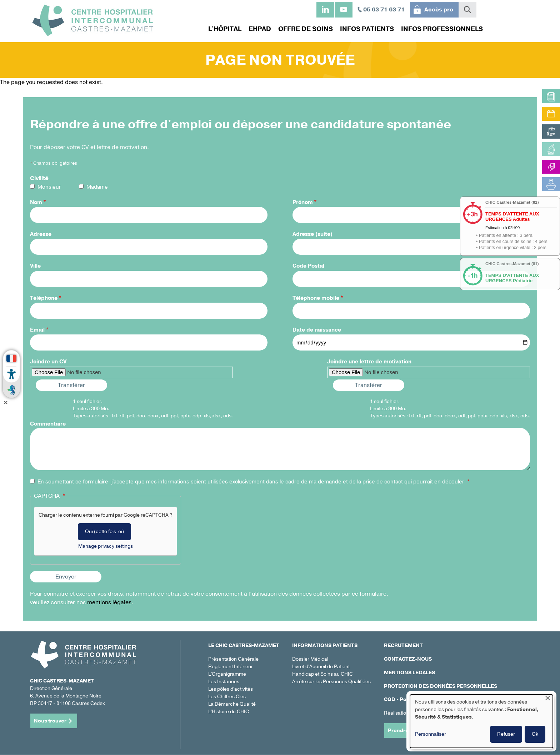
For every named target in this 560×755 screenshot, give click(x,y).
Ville (35, 266)
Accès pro (439, 10)
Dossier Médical (310, 659)
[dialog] (481, 721)
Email (37, 330)
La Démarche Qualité (232, 704)
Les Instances (224, 682)
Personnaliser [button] (431, 734)
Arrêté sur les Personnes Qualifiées (331, 682)
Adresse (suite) (312, 234)
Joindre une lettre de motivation (369, 362)
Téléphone (44, 298)
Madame (97, 187)
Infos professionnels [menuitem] (442, 29)
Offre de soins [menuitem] (306, 29)
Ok (535, 734)
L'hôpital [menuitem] (225, 29)
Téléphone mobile (316, 298)
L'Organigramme (227, 674)
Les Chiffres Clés (227, 697)
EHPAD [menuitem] (260, 29)
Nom (36, 202)
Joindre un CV (48, 362)
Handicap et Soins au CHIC (322, 674)
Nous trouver (50, 721)
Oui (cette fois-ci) (104, 532)
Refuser (506, 734)
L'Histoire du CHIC (229, 712)
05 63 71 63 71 (384, 10)
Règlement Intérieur (231, 667)
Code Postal (308, 266)
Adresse (41, 234)
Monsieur (49, 187)
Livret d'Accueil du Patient (321, 667)
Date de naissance (317, 330)
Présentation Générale (233, 659)
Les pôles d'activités (231, 689)
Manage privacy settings (106, 546)
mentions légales (109, 602)
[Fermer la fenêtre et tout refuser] (547, 699)
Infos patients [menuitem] (367, 29)
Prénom (303, 202)
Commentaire (48, 424)
